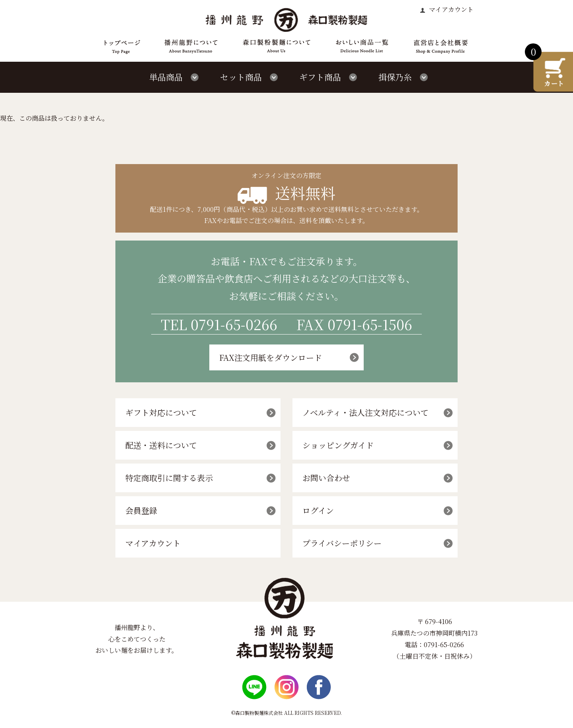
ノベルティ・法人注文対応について (365, 412)
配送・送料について (161, 445)
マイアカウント (450, 9)
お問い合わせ (326, 478)
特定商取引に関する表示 (169, 478)
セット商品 (241, 77)
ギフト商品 (320, 77)
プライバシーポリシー (342, 543)
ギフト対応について (161, 412)
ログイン (318, 510)
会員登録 (141, 510)
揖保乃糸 (395, 77)
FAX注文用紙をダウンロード (271, 357)
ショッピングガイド (338, 445)
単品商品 (166, 77)
